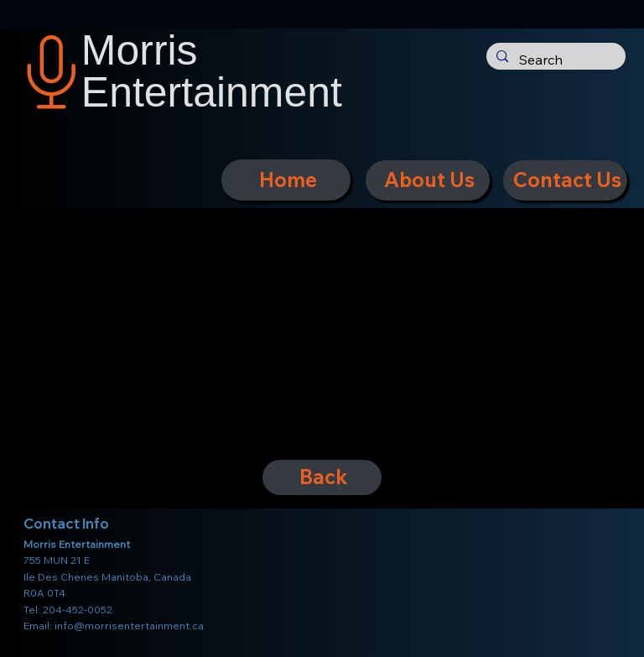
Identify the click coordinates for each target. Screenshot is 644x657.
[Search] (555, 60)
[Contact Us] (565, 180)
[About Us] (428, 181)
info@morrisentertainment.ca (129, 626)
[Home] (286, 180)
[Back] (322, 477)
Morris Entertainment (212, 71)
